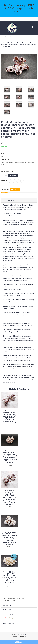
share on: (4, 180)
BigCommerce (22, 637)
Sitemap (19, 639)
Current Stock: (7, 171)
